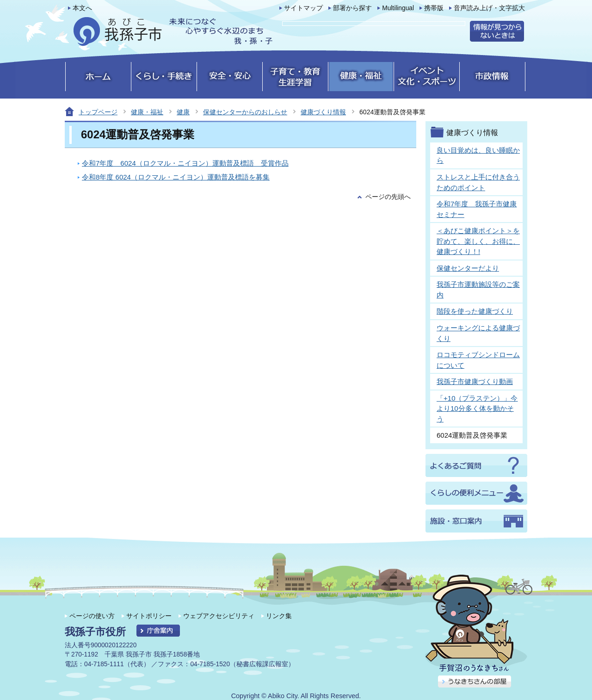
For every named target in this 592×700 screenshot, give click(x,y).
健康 (183, 112)
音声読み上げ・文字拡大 (489, 8)
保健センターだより (468, 268)
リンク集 (279, 616)
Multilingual (398, 8)
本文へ (82, 8)
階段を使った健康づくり (475, 311)
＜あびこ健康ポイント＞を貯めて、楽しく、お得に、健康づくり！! (478, 241)
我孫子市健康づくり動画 (475, 381)
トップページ (98, 112)
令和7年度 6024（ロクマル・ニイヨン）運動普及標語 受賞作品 (185, 163)
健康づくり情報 (323, 112)
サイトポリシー (149, 616)
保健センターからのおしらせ (245, 112)
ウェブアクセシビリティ (219, 616)
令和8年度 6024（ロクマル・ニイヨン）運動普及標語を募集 (176, 177)
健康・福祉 (147, 112)
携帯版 (434, 8)
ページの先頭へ (388, 197)
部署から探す (352, 8)
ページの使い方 (92, 616)
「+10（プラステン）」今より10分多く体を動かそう (477, 409)
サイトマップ (303, 8)
